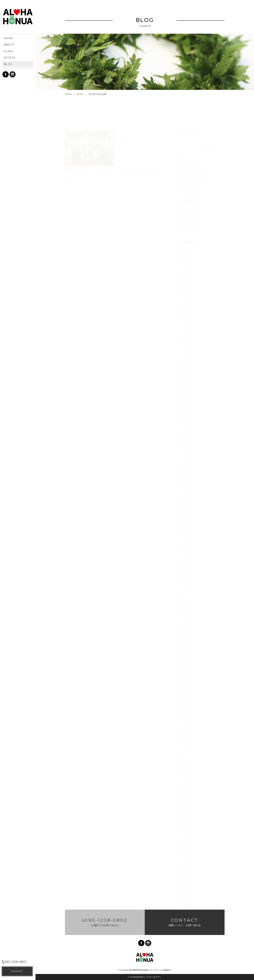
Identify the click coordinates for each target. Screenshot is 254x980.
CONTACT (17, 971)
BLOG (80, 94)
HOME (68, 94)
